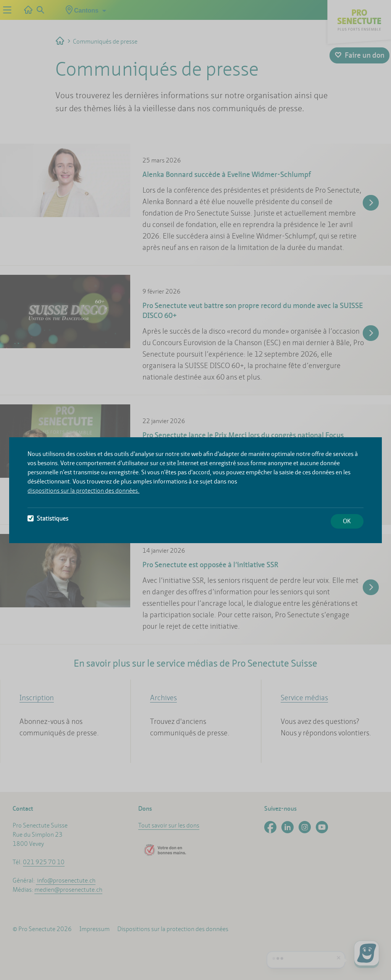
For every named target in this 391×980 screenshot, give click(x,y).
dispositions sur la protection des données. (83, 491)
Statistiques (48, 518)
